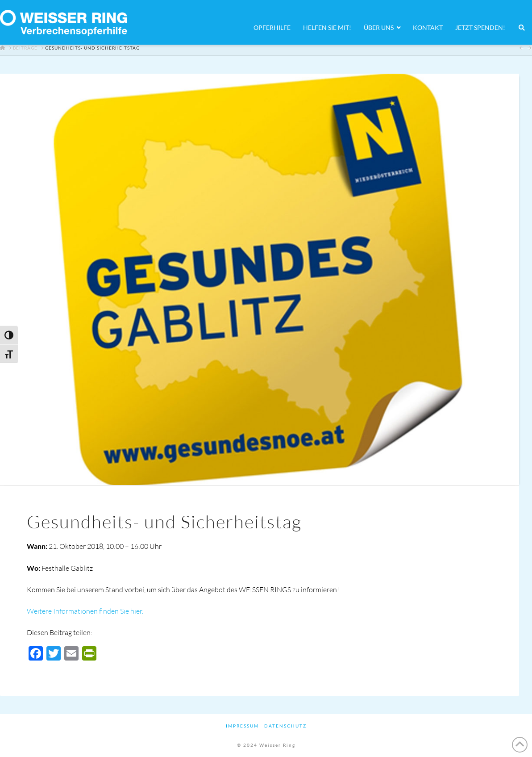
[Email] (71, 654)
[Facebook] (36, 654)
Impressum (242, 726)
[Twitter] (54, 654)
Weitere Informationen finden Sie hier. (85, 611)
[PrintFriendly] (89, 654)
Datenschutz (285, 726)
